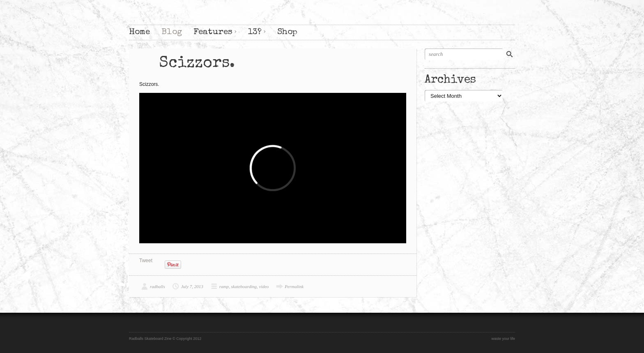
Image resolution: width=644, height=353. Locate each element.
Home (139, 32)
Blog (172, 32)
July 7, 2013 (192, 286)
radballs (158, 286)
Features (213, 32)
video (264, 286)
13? (255, 32)
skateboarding (244, 286)
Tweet (146, 261)
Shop (287, 32)
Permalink (294, 286)
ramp (224, 286)
